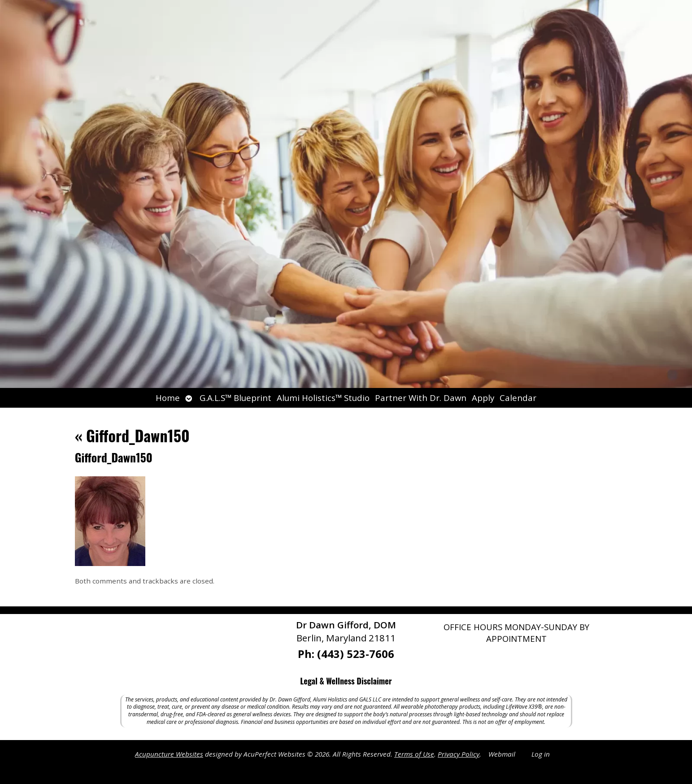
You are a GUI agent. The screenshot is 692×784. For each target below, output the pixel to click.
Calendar (518, 398)
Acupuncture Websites (169, 754)
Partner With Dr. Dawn (421, 398)
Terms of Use (414, 754)
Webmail (502, 754)
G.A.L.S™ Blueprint (235, 398)
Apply (483, 398)
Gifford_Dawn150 (132, 435)
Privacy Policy (459, 754)
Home (168, 398)
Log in (541, 754)
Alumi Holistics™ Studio (323, 398)
